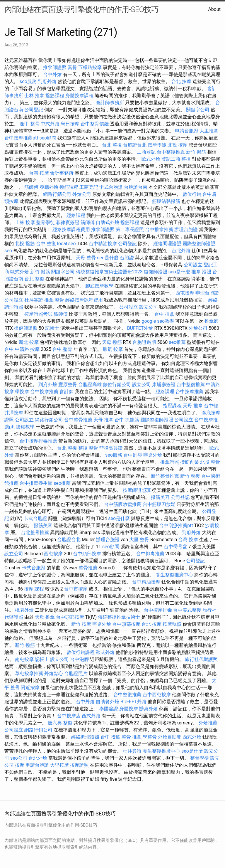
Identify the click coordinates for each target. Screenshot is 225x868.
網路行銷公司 (57, 194)
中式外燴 (50, 124)
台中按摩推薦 (44, 392)
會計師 (67, 392)
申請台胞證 (187, 131)
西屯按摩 (185, 293)
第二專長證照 (130, 229)
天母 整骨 (86, 258)
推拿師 (212, 321)
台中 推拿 (164, 314)
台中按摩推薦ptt (21, 138)
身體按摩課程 (79, 96)
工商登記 (146, 152)
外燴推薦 (208, 723)
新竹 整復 (190, 476)
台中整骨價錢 (95, 124)
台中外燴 (52, 74)
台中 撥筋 (110, 737)
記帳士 (52, 328)
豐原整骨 (68, 385)
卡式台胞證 (111, 187)
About (214, 9)
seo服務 (28, 81)
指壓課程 (172, 406)
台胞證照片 (76, 673)
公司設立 (193, 265)
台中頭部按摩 (87, 554)
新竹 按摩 (81, 624)
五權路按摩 (90, 67)
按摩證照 (79, 765)
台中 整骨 (62, 349)
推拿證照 (170, 462)
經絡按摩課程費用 (71, 229)
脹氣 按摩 (113, 349)
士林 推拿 (34, 96)
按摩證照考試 (38, 314)
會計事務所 (62, 173)
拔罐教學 (25, 427)
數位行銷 (192, 194)
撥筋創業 (190, 462)
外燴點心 (54, 673)
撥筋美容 (160, 497)
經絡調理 (165, 392)
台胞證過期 (144, 342)
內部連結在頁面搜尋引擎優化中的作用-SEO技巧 (81, 9)
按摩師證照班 (137, 490)
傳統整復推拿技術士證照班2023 (109, 272)
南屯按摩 (24, 659)
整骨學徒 (45, 222)
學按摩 (22, 392)
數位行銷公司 (117, 385)
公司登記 (34, 110)
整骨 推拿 (132, 737)
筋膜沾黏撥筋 (166, 201)
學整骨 (150, 737)
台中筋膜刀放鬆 (159, 504)
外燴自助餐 (170, 737)
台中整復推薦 (171, 152)
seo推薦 (177, 342)
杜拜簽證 (34, 300)
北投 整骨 (210, 462)
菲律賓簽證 (68, 222)
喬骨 (72, 67)
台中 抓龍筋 (127, 420)
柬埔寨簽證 (164, 385)
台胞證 (127, 258)
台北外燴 (181, 251)
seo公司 (19, 758)
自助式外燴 (108, 222)
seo (8, 251)
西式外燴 (91, 716)
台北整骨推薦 (35, 533)
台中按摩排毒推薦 (38, 441)
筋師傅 (31, 187)
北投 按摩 (178, 145)
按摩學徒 (157, 145)
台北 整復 (112, 145)
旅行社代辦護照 (201, 659)
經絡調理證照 (167, 244)
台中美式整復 (187, 610)
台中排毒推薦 (150, 554)
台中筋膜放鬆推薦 (123, 504)
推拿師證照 (55, 67)
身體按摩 (129, 709)
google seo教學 (158, 321)
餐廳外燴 (49, 187)
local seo (67, 244)
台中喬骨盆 (175, 547)
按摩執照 (172, 624)
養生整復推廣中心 (174, 575)
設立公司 (149, 307)
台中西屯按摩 (157, 695)
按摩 (20, 765)
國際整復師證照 (199, 244)
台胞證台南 (136, 187)
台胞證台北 (135, 145)
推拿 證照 (201, 272)
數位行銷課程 (81, 652)
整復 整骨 (88, 448)
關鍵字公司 (198, 110)
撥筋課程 (55, 96)
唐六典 (55, 723)
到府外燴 (47, 81)
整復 (186, 159)
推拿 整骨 (54, 300)
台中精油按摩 (103, 244)
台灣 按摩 (39, 173)
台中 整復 (46, 244)
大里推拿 (209, 131)
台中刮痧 (133, 455)
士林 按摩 (25, 222)
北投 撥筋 (25, 244)
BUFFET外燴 (140, 328)
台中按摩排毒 (158, 610)
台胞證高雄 (90, 385)
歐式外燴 (151, 159)
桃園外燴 (24, 610)
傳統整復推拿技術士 (119, 617)
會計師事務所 (110, 103)
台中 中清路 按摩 (22, 349)
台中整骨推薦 (78, 420)
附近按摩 (30, 688)
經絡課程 (76, 215)
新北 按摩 (29, 342)
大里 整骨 (139, 540)
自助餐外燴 (108, 702)
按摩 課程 (34, 589)
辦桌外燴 (153, 455)
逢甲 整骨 (30, 124)
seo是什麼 (108, 258)
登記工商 (171, 159)
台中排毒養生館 (36, 483)
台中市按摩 (76, 589)
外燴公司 (82, 194)
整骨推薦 (88, 568)
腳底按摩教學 (99, 286)
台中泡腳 (79, 659)
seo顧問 (48, 138)
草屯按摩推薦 (29, 673)
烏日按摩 (70, 124)
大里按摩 (59, 765)
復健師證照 (156, 272)
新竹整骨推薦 (165, 476)
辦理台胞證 (186, 229)
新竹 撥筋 (196, 152)
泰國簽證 (109, 709)
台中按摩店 (69, 716)
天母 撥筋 (112, 342)
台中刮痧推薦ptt (176, 525)
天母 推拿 (193, 406)
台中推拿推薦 (159, 229)
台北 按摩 (181, 81)
